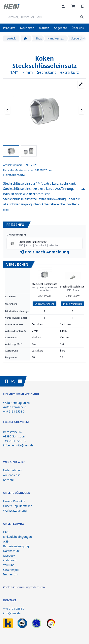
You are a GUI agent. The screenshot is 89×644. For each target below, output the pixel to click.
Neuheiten (27, 28)
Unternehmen (12, 470)
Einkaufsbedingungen (17, 537)
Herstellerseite (14, 175)
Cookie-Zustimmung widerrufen (24, 587)
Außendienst (12, 475)
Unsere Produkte (14, 501)
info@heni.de (12, 613)
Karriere (8, 480)
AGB (6, 541)
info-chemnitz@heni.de (18, 445)
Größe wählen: (16, 235)
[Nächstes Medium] (81, 110)
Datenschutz (11, 551)
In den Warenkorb (45, 304)
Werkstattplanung (15, 511)
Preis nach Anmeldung (44, 252)
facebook (9, 556)
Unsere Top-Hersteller (17, 506)
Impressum (11, 574)
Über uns (78, 28)
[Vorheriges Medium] (8, 110)
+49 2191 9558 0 (14, 609)
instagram (10, 560)
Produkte (9, 28)
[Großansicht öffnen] (81, 84)
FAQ (6, 532)
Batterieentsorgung (16, 546)
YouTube (9, 565)
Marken (44, 28)
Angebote (60, 28)
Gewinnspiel (11, 570)
